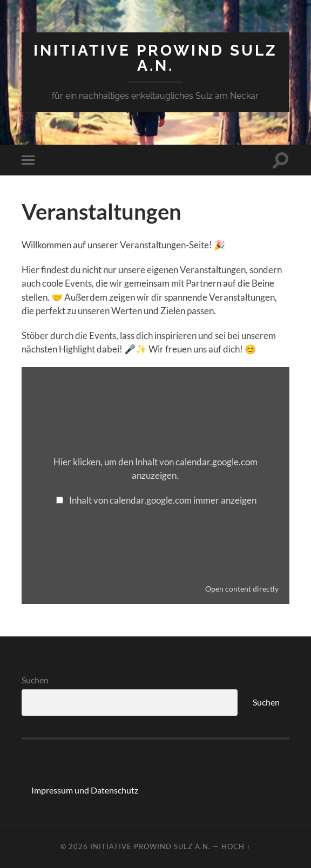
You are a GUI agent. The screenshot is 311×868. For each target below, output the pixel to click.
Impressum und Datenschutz (85, 790)
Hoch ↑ (236, 846)
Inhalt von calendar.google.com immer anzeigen (163, 500)
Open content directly (242, 589)
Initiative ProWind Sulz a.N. (155, 58)
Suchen (35, 680)
